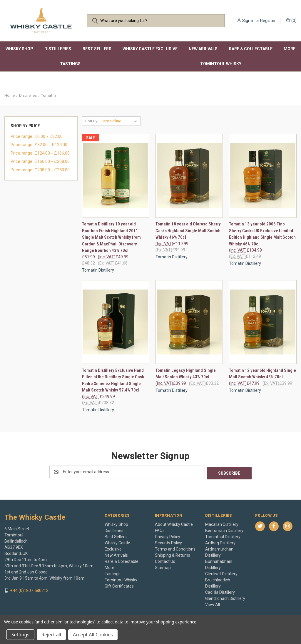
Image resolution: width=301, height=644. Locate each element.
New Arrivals (203, 49)
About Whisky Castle (174, 523)
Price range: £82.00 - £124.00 (39, 145)
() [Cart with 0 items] (291, 20)
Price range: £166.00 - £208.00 (40, 161)
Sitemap (163, 566)
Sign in (248, 21)
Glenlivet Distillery (221, 572)
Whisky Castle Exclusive (150, 49)
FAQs (160, 529)
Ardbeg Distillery (220, 541)
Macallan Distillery (222, 523)
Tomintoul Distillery (223, 535)
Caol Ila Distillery (220, 591)
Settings (20, 635)
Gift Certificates (119, 585)
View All (213, 603)
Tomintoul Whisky (221, 64)
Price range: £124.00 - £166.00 (40, 153)
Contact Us (165, 560)
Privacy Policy (168, 535)
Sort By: (92, 121)
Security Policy (168, 541)
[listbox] (120, 121)
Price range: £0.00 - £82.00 (37, 136)
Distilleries (58, 49)
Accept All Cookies (93, 635)
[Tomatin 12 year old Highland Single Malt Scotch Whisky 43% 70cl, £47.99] (263, 322)
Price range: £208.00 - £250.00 (40, 170)
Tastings (70, 64)
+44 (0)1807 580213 (29, 589)
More (290, 49)
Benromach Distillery (224, 529)
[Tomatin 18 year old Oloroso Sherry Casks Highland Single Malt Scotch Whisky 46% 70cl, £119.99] (189, 176)
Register (268, 21)
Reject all (51, 635)
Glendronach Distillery (225, 597)
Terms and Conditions (175, 548)
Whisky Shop (19, 49)
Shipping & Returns (173, 554)
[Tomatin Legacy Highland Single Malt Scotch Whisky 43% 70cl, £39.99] (189, 322)
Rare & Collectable (251, 49)
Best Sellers (97, 49)
